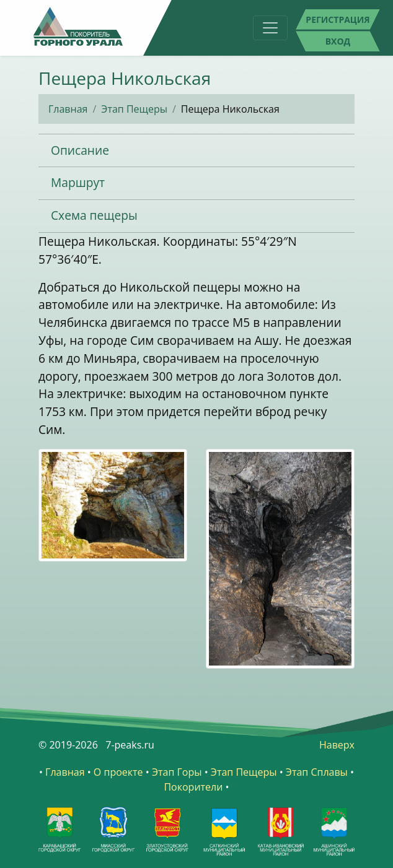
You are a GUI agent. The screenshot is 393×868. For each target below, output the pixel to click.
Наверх (337, 745)
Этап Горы (177, 772)
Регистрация (338, 20)
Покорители (193, 787)
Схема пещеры (94, 215)
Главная (68, 109)
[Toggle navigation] (270, 28)
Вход (338, 41)
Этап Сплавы (317, 772)
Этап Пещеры (134, 109)
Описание (80, 150)
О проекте (118, 772)
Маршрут (78, 182)
